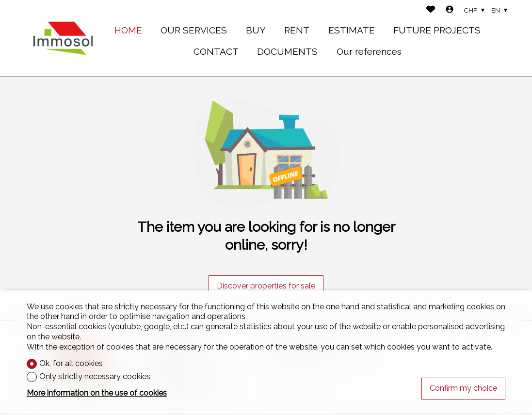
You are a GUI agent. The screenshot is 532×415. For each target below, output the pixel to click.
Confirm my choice (463, 388)
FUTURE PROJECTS (437, 30)
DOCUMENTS (287, 51)
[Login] (450, 10)
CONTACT (216, 51)
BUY (256, 30)
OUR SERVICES (194, 30)
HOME (128, 30)
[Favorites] (431, 10)
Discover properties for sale (266, 286)
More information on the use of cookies (97, 393)
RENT (297, 30)
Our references (369, 51)
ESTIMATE (352, 30)
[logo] (63, 38)
